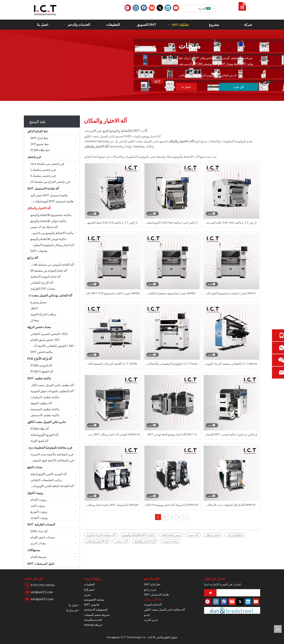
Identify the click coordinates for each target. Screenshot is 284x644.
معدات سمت (170, 541)
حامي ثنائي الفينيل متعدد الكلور (47, 422)
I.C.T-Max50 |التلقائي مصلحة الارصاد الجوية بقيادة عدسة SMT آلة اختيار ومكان (232, 364)
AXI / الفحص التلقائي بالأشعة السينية (51, 346)
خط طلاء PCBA (40, 150)
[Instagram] (136, 8)
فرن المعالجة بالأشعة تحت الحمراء (52, 454)
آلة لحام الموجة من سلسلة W (49, 270)
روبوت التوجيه (39, 517)
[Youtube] (176, 8)
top (278, 629)
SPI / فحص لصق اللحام (45, 340)
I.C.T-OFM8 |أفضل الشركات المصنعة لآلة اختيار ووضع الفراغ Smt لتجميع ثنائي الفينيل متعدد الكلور (113, 364)
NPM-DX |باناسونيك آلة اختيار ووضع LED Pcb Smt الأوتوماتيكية (172, 505)
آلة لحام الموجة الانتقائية (45, 276)
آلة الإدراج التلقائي (42, 282)
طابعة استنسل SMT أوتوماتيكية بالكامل (51, 201)
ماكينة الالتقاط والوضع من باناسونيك (51, 233)
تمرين (87, 594)
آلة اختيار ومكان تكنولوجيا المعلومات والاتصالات (51, 245)
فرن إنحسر (34, 157)
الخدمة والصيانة (93, 620)
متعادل (35, 320)
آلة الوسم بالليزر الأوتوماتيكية (48, 474)
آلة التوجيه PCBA (41, 365)
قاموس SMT (92, 604)
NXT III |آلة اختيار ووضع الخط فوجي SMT (172, 434)
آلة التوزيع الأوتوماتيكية (44, 435)
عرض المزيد (151, 620)
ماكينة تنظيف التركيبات (45, 397)
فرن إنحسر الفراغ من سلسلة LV (50, 182)
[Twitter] (160, 8)
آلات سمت (121, 541)
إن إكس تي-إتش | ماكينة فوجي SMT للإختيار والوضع (232, 435)
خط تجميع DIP (40, 144)
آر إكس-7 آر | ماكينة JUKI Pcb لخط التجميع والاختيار (113, 223)
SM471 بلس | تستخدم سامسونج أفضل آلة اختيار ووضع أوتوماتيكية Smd (231, 293)
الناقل (34, 308)
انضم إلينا (89, 589)
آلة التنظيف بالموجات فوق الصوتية (52, 391)
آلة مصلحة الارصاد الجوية (101, 535)
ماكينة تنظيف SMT (39, 378)
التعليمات (89, 584)
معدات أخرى (38, 543)
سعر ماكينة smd (171, 535)
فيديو (147, 615)
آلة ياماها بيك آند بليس (44, 227)
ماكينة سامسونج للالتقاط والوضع (51, 215)
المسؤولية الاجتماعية (96, 609)
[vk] (152, 8)
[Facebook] (144, 8)
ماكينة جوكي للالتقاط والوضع (48, 221)
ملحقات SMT (39, 251)
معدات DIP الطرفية (43, 288)
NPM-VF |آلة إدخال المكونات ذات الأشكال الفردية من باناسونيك (232, 505)
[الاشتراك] (210, 593)
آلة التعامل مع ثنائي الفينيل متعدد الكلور (48, 295)
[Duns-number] (232, 610)
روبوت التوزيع (39, 511)
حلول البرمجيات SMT (41, 564)
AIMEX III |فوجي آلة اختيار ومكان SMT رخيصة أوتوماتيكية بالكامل (113, 435)
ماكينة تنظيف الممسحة (45, 409)
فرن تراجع (150, 589)
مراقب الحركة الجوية (43, 314)
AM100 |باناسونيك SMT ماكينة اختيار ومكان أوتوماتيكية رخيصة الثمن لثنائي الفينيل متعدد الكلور (113, 505)
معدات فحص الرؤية (39, 327)
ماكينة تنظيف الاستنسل (45, 415)
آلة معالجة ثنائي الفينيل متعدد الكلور (164, 609)
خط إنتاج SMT (39, 138)
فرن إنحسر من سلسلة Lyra (47, 164)
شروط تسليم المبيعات (97, 615)
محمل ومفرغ (39, 302)
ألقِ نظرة (239, 87)
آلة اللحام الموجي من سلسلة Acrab (52, 264)
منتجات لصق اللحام (43, 537)
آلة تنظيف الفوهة (41, 403)
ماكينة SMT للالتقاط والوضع (138, 535)
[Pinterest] (128, 8)
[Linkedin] (168, 8)
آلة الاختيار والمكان (39, 208)
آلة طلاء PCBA (40, 429)
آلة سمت (193, 535)
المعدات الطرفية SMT (41, 524)
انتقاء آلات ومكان (154, 599)
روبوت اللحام (39, 499)
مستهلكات (34, 550)
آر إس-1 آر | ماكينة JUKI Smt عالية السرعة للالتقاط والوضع (232, 223)
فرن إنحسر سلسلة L (43, 170)
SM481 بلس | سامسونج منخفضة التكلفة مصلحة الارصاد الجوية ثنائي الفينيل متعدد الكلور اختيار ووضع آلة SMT (172, 293)
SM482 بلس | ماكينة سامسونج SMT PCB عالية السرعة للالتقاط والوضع (113, 293)
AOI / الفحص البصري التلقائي (49, 334)
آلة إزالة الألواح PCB (40, 359)
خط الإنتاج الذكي (38, 131)
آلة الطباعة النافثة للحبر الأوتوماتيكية (51, 486)
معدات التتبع (35, 467)
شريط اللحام (38, 557)
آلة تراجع (33, 258)
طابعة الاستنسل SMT (157, 594)
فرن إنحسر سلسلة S (43, 176)
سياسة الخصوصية (94, 599)
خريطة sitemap (93, 625)
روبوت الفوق (35, 493)
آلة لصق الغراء (39, 441)
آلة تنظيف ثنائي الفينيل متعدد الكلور (52, 385)
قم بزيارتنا (72, 610)
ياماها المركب (235, 535)
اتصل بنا (186, 87)
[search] (239, 593)
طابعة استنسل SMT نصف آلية (49, 195)
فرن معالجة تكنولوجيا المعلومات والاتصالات (48, 447)
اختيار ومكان (213, 535)
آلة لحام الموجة (153, 604)
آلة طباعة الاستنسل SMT (43, 188)
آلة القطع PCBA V (42, 371)
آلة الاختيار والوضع (145, 541)
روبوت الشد (38, 505)
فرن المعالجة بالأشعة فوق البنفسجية (51, 460)
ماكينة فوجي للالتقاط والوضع (48, 239)
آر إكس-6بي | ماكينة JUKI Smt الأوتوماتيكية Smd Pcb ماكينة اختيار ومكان (172, 223)
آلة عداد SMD (39, 531)
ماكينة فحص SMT (42, 352)
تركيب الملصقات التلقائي (46, 480)
